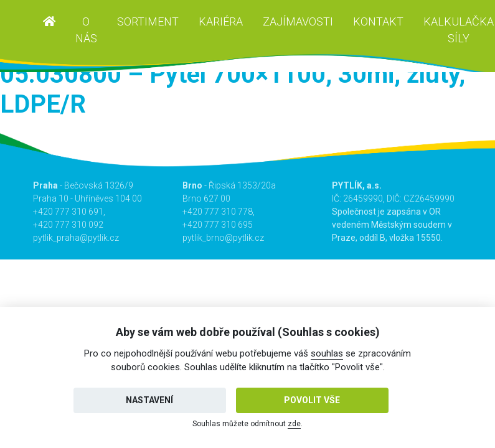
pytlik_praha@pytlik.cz (76, 238)
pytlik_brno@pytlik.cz (223, 238)
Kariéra (221, 21)
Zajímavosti (298, 21)
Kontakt (378, 21)
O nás (86, 30)
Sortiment (148, 21)
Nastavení (149, 400)
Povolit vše (312, 400)
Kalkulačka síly (459, 30)
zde (294, 424)
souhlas (327, 353)
